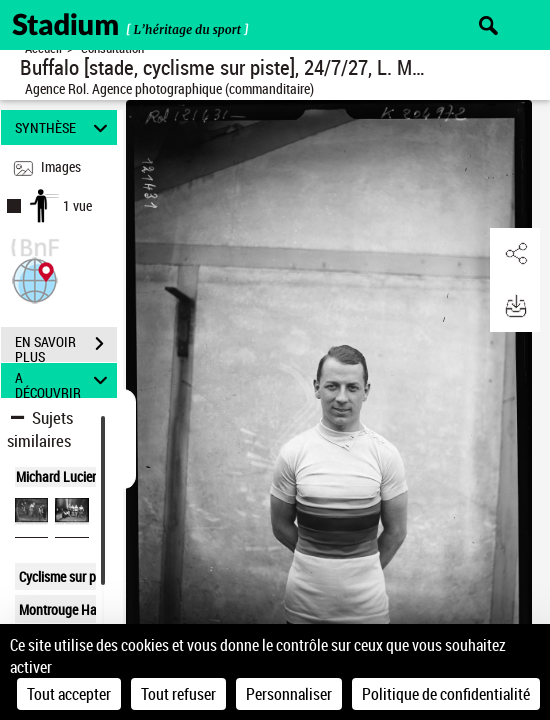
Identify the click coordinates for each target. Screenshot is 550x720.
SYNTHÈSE (64, 127)
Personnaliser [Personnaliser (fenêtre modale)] (289, 694)
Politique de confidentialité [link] (446, 694)
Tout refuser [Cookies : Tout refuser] (178, 694)
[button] (35, 278)
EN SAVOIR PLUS (66, 346)
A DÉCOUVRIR (64, 380)
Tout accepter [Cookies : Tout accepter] (69, 694)
